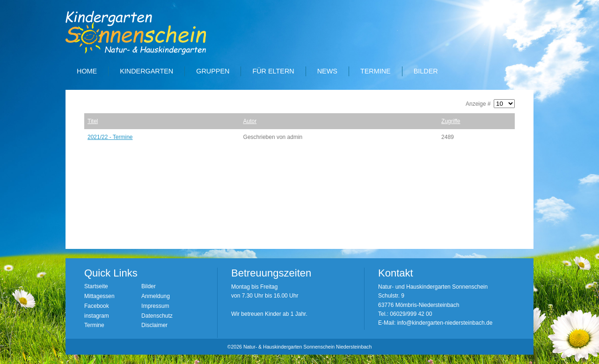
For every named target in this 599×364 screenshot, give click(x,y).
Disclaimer (154, 325)
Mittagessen (99, 296)
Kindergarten (146, 71)
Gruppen (213, 71)
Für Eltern (273, 71)
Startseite (96, 286)
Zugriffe (451, 121)
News (327, 71)
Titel (93, 121)
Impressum (155, 306)
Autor (250, 121)
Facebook (97, 306)
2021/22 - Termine (110, 137)
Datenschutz (157, 316)
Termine (376, 71)
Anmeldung (156, 296)
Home (87, 71)
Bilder (426, 71)
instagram (97, 316)
